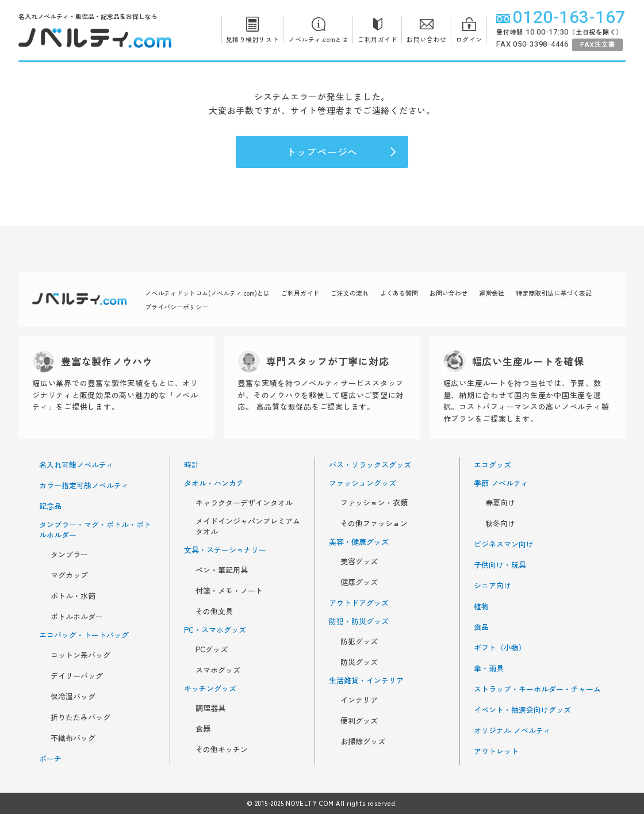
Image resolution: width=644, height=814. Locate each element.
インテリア (359, 700)
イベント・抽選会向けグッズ (522, 710)
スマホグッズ (218, 670)
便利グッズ (359, 721)
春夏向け (500, 503)
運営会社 (492, 293)
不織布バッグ (73, 738)
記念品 (50, 506)
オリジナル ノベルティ (512, 731)
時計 (191, 465)
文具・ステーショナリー (225, 550)
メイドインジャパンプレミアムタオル (248, 526)
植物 (481, 606)
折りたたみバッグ (80, 717)
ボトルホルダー (77, 617)
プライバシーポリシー (177, 307)
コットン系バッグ (80, 655)
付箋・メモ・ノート (229, 591)
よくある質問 (399, 293)
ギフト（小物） (500, 648)
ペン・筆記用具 (222, 570)
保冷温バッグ (73, 697)
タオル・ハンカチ (214, 483)
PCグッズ (212, 649)
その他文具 (214, 612)
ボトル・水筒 (73, 596)
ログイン (469, 30)
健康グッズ (359, 582)
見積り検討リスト (252, 30)
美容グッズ (359, 561)
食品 (481, 627)
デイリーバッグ (77, 676)
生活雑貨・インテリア (366, 681)
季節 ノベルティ (501, 483)
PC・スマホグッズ (215, 630)
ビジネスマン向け (504, 544)
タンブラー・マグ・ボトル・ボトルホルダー (95, 530)
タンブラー (69, 555)
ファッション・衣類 (374, 503)
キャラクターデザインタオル (244, 503)
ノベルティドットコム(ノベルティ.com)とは (207, 293)
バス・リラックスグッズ (370, 465)
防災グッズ (359, 662)
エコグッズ (492, 465)
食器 (203, 729)
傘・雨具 (489, 668)
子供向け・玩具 (500, 565)
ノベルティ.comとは (318, 30)
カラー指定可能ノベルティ (84, 486)
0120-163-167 (561, 18)
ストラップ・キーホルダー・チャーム (537, 689)
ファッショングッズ (363, 483)
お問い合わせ (426, 30)
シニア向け (492, 586)
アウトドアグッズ (359, 603)
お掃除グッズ (363, 742)
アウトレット (496, 751)
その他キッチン (222, 750)
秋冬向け (500, 523)
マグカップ (69, 575)
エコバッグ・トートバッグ (84, 635)
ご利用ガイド (377, 30)
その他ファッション (374, 523)
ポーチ (50, 759)
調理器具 (210, 708)
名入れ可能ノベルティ (76, 465)
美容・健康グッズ (359, 542)
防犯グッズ (359, 641)
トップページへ (342, 152)
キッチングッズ (210, 689)
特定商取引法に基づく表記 (554, 293)
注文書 (598, 45)
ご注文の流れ (350, 293)
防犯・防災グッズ (359, 621)
